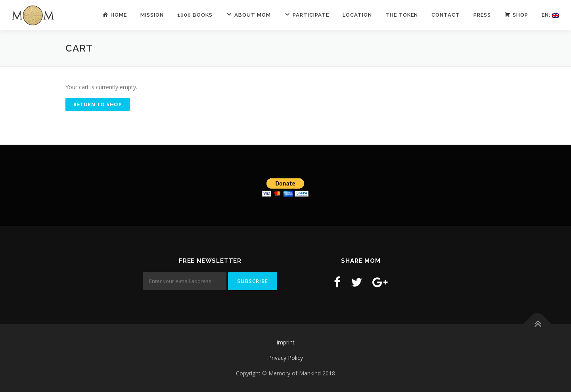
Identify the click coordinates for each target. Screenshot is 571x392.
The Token (402, 15)
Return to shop (98, 104)
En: (550, 15)
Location (357, 15)
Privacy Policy (285, 358)
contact (446, 15)
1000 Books (195, 15)
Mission (152, 15)
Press (482, 15)
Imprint (285, 342)
